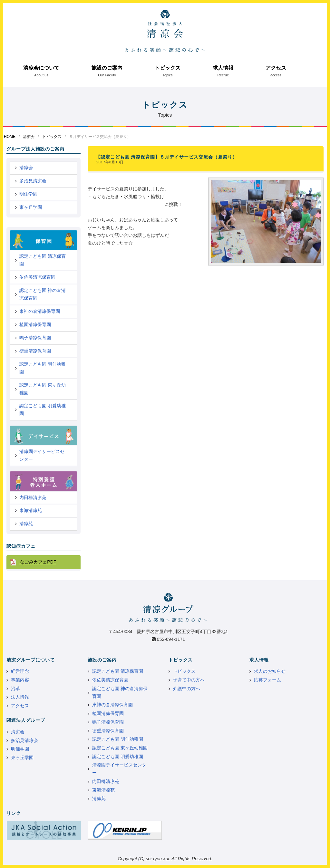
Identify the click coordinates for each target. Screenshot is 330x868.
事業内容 (20, 680)
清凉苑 (26, 524)
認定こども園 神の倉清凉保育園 (43, 294)
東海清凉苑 (31, 510)
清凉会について (41, 68)
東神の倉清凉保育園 (40, 311)
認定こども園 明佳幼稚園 (43, 368)
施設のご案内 (107, 68)
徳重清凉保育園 (35, 351)
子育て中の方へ (189, 680)
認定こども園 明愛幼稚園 (43, 410)
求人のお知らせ (270, 671)
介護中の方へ (187, 689)
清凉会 (29, 137)
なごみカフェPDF (37, 562)
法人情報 (20, 697)
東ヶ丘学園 (31, 207)
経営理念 (20, 671)
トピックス (168, 68)
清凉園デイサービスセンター (42, 455)
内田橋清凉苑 (33, 497)
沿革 (15, 689)
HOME (10, 137)
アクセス (276, 68)
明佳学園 (28, 194)
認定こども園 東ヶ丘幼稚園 (43, 389)
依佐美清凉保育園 (37, 277)
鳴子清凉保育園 (35, 338)
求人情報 (223, 68)
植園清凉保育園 (35, 324)
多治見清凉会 (33, 181)
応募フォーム (267, 680)
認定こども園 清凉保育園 (43, 260)
